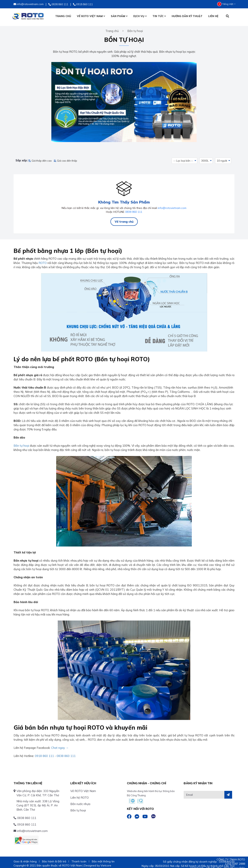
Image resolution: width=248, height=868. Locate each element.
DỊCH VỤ (140, 16)
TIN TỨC (159, 16)
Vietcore (106, 863)
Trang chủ (112, 29)
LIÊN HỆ (213, 16)
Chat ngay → (60, 745)
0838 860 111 (134, 209)
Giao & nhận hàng (25, 859)
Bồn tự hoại (21, 443)
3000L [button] (205, 158)
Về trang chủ (124, 219)
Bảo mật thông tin (103, 859)
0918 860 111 (44, 753)
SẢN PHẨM (119, 16)
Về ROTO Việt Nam (83, 788)
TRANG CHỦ (63, 16)
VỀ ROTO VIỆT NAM (91, 16)
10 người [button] (222, 158)
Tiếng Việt (226, 4)
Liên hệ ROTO (80, 795)
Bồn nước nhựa (80, 801)
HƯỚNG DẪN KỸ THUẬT (187, 16)
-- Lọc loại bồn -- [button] (183, 158)
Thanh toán (79, 859)
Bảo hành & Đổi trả (54, 859)
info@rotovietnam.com (172, 205)
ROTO (43, 260)
